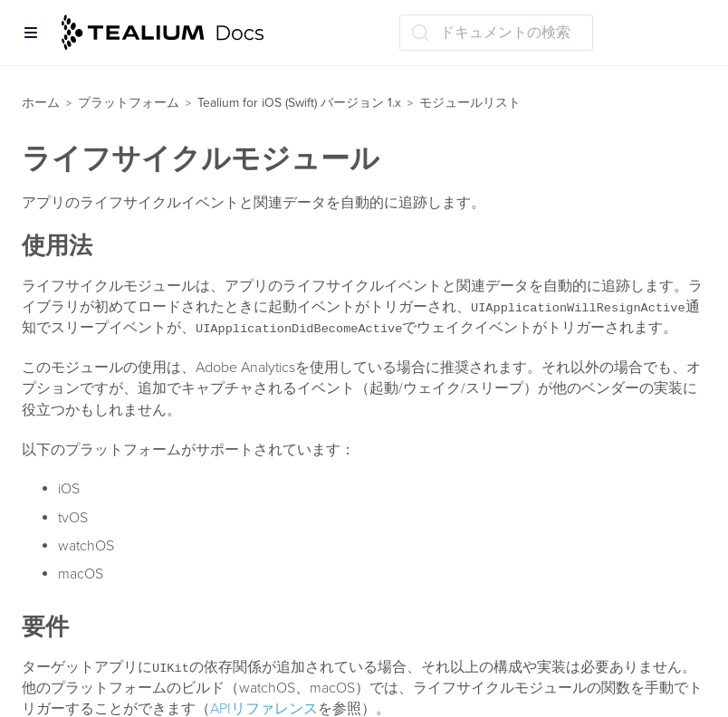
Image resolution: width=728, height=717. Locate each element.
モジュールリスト (470, 103)
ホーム (41, 103)
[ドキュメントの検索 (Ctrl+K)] (496, 33)
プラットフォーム (129, 103)
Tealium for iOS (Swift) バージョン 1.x (299, 103)
